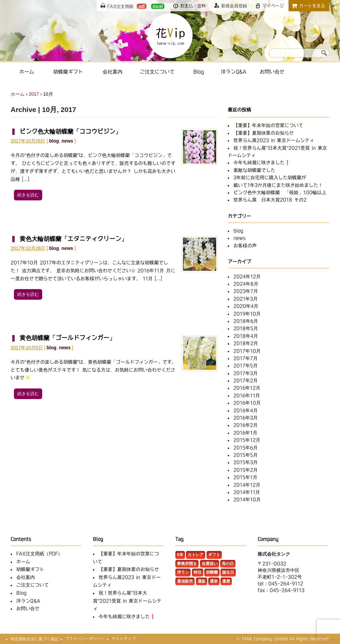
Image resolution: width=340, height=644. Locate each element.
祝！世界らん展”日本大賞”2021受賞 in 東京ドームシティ (127, 601)
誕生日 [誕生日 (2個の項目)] (228, 572)
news (67, 141)
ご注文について (157, 72)
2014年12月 (247, 485)
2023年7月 (246, 291)
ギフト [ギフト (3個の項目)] (214, 555)
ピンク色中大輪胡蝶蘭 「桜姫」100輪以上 (280, 192)
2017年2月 (246, 380)
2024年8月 (246, 284)
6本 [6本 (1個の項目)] (180, 555)
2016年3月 (246, 418)
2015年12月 (247, 440)
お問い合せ (272, 72)
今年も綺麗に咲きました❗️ (262, 162)
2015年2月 (246, 470)
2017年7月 (246, 358)
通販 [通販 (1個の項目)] (202, 581)
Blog (199, 72)
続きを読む (28, 195)
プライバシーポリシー (85, 639)
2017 (34, 94)
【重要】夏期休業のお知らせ (264, 133)
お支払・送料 (193, 6)
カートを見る (312, 6)
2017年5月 (246, 366)
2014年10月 (247, 499)
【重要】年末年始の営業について (268, 125)
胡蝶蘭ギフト (68, 72)
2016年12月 (247, 388)
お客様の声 (245, 246)
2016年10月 (247, 403)
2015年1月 (245, 477)
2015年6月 (246, 448)
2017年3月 (246, 373)
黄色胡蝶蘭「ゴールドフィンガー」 (67, 338)
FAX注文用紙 (127, 6)
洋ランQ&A (234, 72)
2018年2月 (246, 343)
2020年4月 (246, 306)
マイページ (273, 6)
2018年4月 (246, 336)
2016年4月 (246, 410)
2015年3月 (246, 462)
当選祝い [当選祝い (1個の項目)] (210, 564)
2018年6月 (246, 321)
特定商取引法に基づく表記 (35, 639)
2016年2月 (246, 425)
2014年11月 (247, 492)
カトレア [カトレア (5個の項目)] (196, 555)
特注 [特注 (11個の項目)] (198, 572)
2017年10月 (247, 351)
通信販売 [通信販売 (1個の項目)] (185, 581)
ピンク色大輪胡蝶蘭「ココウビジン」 (70, 131)
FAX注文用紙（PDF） (39, 554)
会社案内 (113, 72)
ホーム (27, 72)
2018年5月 (246, 328)
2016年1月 (245, 433)
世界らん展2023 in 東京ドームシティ (274, 140)
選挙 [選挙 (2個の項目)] (214, 581)
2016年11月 (247, 395)
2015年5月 (246, 455)
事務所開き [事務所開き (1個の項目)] (187, 564)
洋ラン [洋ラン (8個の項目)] (183, 572)
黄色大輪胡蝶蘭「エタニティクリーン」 (73, 239)
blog (54, 141)
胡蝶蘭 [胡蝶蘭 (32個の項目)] (212, 572)
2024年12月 (247, 276)
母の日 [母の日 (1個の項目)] (228, 564)
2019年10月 (247, 314)
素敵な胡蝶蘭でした (254, 170)
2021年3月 (246, 299)
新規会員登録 (234, 6)
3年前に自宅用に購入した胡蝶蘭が (270, 177)
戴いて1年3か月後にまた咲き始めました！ (278, 185)
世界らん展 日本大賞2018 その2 (270, 200)
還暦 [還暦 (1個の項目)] (226, 581)
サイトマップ (124, 639)
